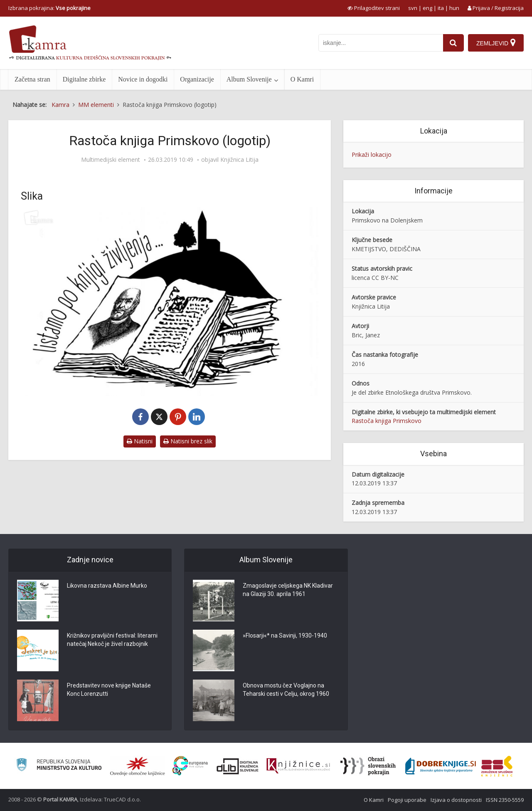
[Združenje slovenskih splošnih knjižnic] (298, 766)
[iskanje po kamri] (381, 43)
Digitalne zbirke (84, 79)
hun (454, 8)
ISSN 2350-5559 (505, 800)
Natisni (140, 441)
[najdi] (453, 43)
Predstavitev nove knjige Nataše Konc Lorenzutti (109, 690)
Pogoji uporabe (407, 800)
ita (441, 8)
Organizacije (197, 79)
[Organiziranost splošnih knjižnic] (138, 766)
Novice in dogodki (143, 79)
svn (413, 8)
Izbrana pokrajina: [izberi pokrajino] (49, 8)
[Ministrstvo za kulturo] (59, 766)
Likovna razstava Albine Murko (107, 586)
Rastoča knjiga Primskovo (387, 421)
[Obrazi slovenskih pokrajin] (368, 766)
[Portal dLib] (238, 766)
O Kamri (302, 79)
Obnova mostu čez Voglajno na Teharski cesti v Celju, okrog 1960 (286, 690)
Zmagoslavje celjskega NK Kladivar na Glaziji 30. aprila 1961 (288, 590)
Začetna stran (32, 79)
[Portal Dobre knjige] (441, 766)
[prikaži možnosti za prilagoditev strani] (374, 8)
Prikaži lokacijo (372, 155)
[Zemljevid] (496, 43)
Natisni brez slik (188, 441)
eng (427, 8)
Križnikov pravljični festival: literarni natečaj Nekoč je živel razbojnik (112, 640)
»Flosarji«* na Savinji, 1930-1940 (285, 636)
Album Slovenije (249, 79)
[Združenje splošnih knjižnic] (497, 766)
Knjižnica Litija (239, 160)
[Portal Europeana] (190, 766)
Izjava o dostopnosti (456, 800)
